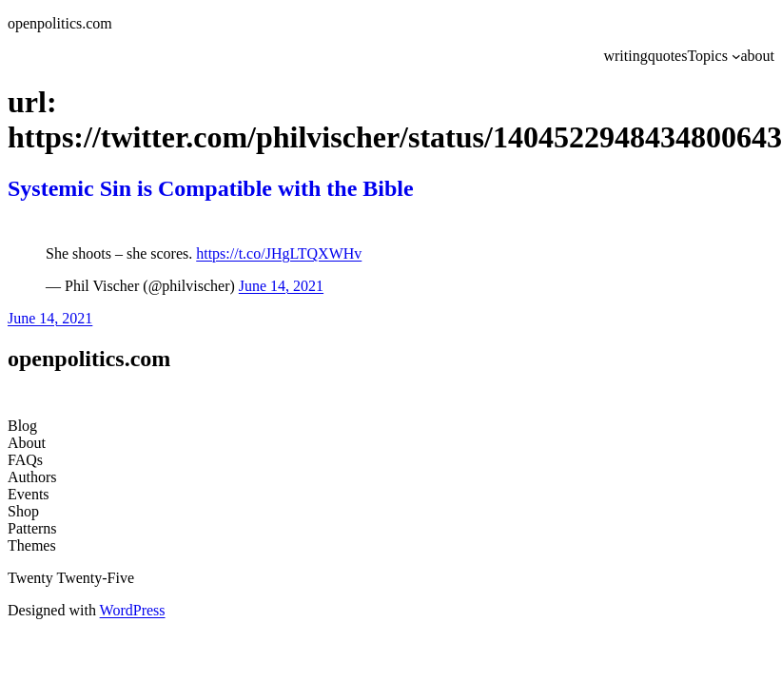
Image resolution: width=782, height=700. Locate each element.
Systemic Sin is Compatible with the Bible (211, 188)
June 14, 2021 (281, 286)
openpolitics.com (60, 23)
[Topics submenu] (736, 56)
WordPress (133, 610)
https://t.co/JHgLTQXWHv (279, 253)
